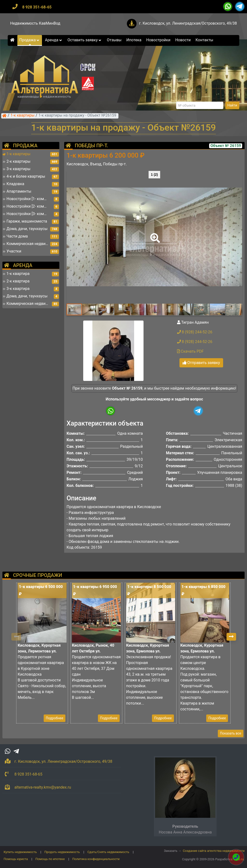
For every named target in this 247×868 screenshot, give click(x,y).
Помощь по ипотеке (50, 859)
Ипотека (134, 40)
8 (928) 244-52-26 (195, 332)
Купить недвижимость (20, 852)
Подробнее (55, 718)
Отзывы (114, 40)
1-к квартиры (23, 116)
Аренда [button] (54, 40)
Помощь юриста (16, 859)
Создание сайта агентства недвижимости (214, 851)
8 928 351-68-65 (37, 7)
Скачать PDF (190, 351)
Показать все (231, 733)
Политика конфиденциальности (96, 859)
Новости (183, 40)
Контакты (204, 40)
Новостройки (158, 40)
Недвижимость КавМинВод (35, 23)
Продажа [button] (30, 40)
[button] (154, 235)
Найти (232, 105)
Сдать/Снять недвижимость (108, 852)
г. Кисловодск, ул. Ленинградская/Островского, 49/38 (188, 23)
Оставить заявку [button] (85, 40)
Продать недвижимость (62, 852)
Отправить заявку (201, 363)
